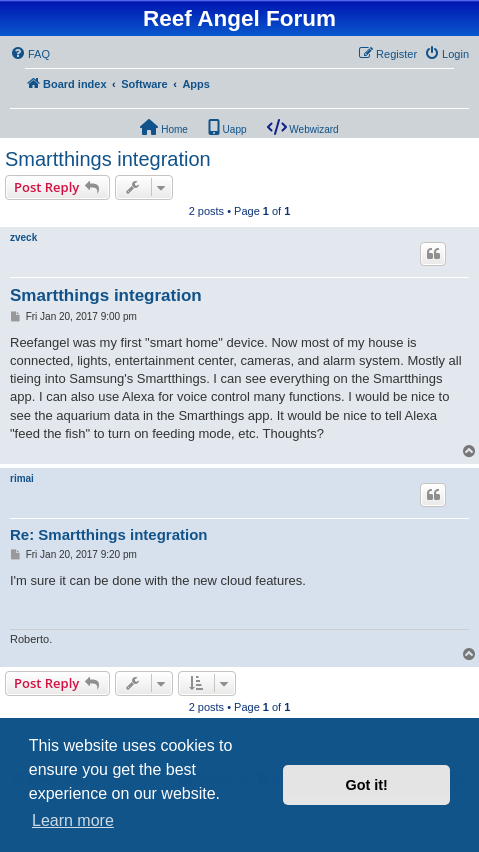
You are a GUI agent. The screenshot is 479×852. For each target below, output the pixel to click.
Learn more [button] (73, 820)
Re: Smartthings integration (109, 534)
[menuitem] (30, 54)
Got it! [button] (367, 785)
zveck (23, 237)
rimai (22, 478)
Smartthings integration (108, 159)
